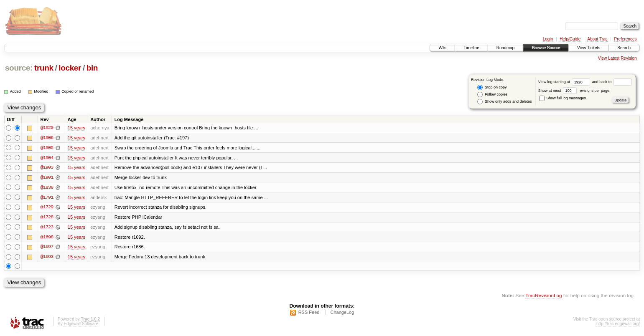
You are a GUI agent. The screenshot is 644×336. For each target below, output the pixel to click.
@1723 (47, 228)
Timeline (471, 48)
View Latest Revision (617, 58)
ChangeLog (342, 313)
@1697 (47, 248)
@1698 (47, 238)
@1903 (47, 168)
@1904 (47, 158)
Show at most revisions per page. (574, 91)
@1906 (47, 138)
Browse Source (546, 48)
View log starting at (565, 82)
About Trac (597, 39)
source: (19, 68)
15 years (76, 128)
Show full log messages (563, 98)
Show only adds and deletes (504, 102)
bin (92, 68)
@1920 (47, 128)
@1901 (47, 178)
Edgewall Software (81, 325)
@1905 (47, 148)
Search (624, 48)
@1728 (47, 218)
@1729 (47, 208)
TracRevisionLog (543, 297)
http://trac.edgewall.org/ (618, 325)
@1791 (47, 198)
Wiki (442, 48)
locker (70, 68)
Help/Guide (570, 39)
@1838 (47, 188)
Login (548, 39)
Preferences (626, 39)
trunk (44, 68)
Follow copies (492, 95)
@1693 (47, 258)
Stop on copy (492, 87)
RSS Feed (309, 313)
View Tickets (589, 48)
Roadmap (505, 48)
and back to (612, 82)
